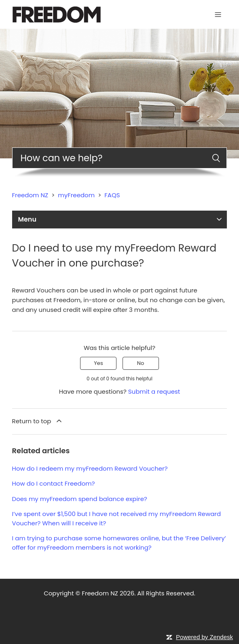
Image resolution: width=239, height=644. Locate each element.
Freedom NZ (30, 195)
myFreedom (76, 195)
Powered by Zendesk (204, 637)
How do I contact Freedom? (54, 483)
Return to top (38, 421)
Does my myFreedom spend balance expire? (80, 499)
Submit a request (154, 391)
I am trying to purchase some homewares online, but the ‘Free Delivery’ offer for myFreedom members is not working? (119, 543)
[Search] (120, 158)
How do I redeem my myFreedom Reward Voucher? (90, 468)
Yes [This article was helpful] (98, 363)
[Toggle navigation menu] (218, 14)
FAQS (112, 195)
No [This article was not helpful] (141, 363)
